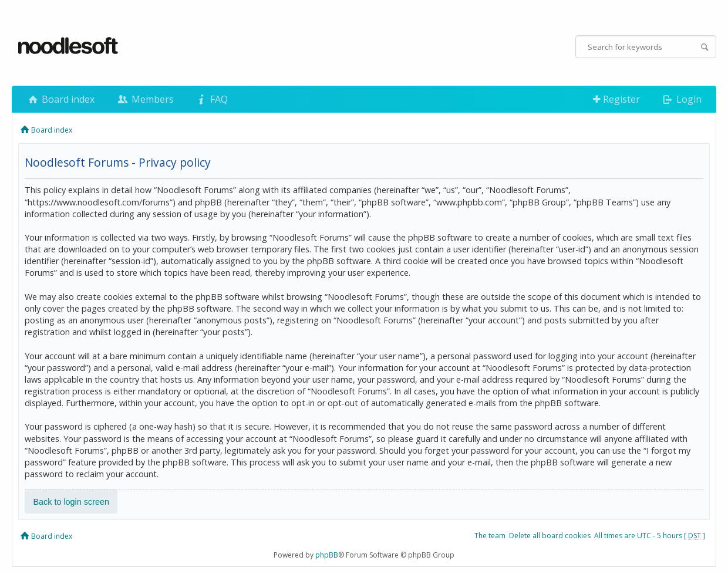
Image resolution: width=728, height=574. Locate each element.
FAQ (211, 99)
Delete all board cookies (550, 536)
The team (490, 536)
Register (616, 99)
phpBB (327, 555)
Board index (60, 99)
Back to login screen (71, 502)
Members (144, 99)
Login (681, 99)
